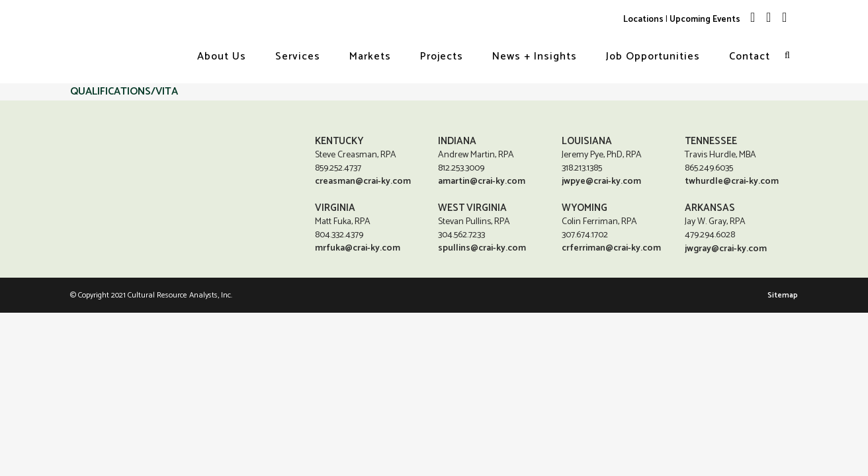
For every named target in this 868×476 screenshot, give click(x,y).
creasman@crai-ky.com (363, 181)
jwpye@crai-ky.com (601, 181)
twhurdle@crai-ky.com (732, 181)
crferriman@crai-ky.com (611, 248)
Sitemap (783, 296)
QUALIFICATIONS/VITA (124, 92)
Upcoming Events (705, 19)
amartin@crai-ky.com (482, 181)
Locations (643, 19)
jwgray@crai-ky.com (726, 250)
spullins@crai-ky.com (482, 248)
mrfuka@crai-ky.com (358, 248)
